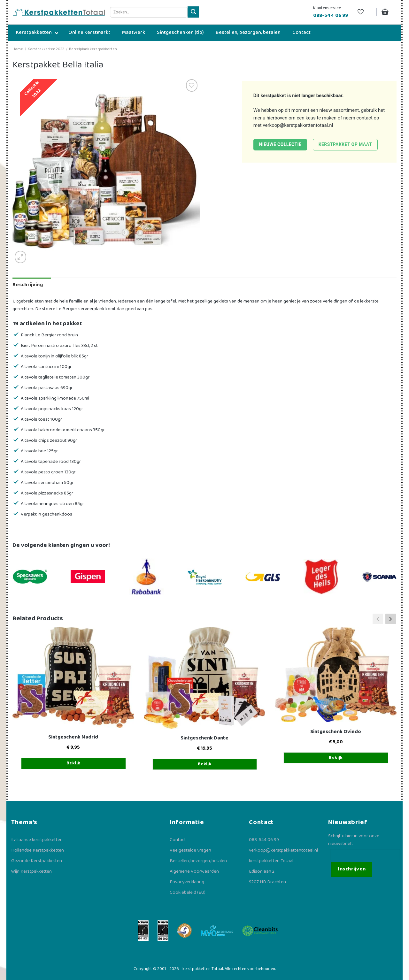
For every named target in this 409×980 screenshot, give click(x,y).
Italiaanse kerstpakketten (37, 840)
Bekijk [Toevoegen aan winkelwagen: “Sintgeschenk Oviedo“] (336, 758)
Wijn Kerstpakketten (31, 871)
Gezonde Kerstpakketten (37, 861)
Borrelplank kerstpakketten (93, 49)
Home (18, 49)
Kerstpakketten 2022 (46, 49)
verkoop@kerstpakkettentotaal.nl (298, 125)
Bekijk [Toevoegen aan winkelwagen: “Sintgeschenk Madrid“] (73, 763)
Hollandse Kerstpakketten (38, 850)
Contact (178, 840)
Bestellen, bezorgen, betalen (198, 861)
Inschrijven (352, 869)
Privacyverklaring (187, 882)
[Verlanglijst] (365, 12)
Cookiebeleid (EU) (188, 892)
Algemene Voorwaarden (194, 871)
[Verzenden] (193, 12)
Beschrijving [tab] (28, 285)
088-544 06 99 (264, 840)
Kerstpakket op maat (345, 144)
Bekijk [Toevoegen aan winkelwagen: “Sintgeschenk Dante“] (205, 764)
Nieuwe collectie (280, 144)
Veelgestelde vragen (190, 850)
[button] (391, 619)
